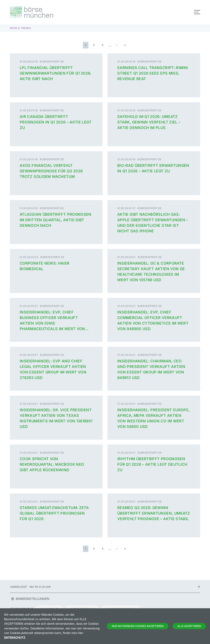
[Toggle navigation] (197, 12)
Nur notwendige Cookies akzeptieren (138, 626)
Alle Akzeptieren (189, 626)
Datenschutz (15, 638)
